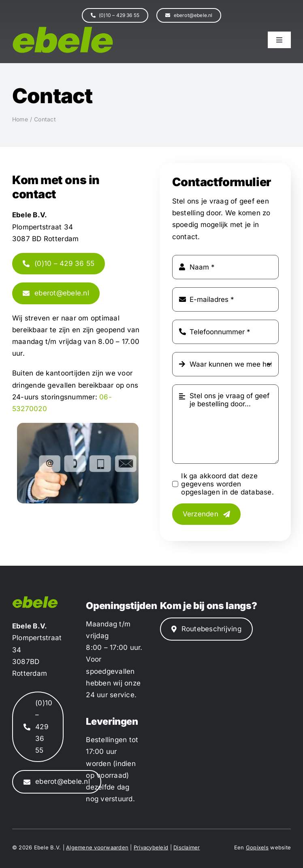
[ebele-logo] (63, 30)
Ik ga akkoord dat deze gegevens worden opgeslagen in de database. (227, 484)
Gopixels (257, 847)
